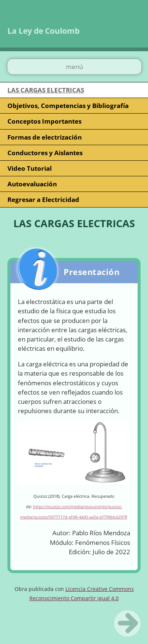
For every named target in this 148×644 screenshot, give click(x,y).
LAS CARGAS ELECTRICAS (46, 90)
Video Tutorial (30, 168)
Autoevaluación (32, 184)
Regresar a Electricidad (43, 200)
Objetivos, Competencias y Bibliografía (68, 106)
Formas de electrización (45, 137)
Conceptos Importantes (44, 121)
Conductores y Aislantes (45, 153)
